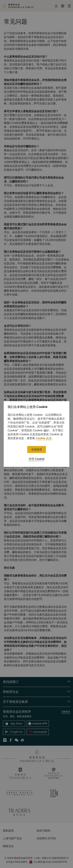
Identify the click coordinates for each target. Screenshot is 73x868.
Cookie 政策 (44, 438)
